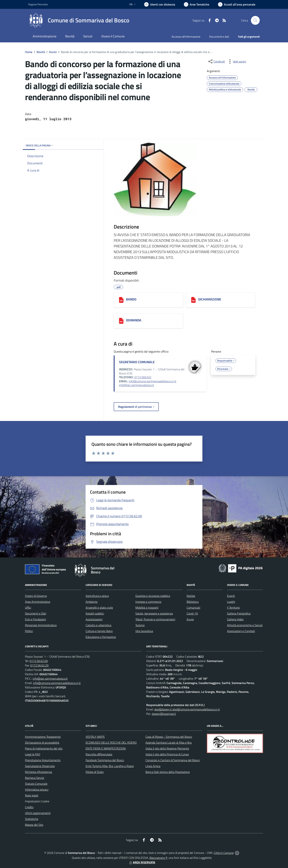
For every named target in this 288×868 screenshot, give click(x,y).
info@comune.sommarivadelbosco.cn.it (153, 381)
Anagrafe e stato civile (99, 608)
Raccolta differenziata (99, 754)
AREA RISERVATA (142, 862)
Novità (41, 52)
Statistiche (32, 819)
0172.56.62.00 (39, 661)
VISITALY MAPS (95, 737)
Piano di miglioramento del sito (44, 748)
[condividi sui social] (216, 61)
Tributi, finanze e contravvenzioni (155, 619)
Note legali (32, 795)
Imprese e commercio (148, 602)
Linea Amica (153, 766)
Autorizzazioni (94, 619)
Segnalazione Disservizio (40, 766)
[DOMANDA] (121, 321)
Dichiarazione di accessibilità (42, 743)
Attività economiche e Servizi (245, 625)
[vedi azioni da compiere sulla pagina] (237, 61)
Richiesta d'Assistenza (38, 772)
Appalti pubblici (95, 613)
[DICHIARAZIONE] (193, 300)
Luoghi (231, 602)
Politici (29, 631)
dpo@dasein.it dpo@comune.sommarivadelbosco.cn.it (187, 709)
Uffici (28, 608)
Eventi (231, 596)
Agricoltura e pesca (97, 596)
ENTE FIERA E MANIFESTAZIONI (106, 748)
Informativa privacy (37, 789)
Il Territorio (233, 608)
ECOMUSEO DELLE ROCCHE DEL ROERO (111, 743)
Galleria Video (235, 619)
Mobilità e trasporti (147, 608)
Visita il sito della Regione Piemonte (167, 748)
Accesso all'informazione (186, 37)
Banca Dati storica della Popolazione (168, 772)
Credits (29, 807)
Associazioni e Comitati (241, 631)
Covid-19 (192, 613)
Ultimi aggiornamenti (38, 813)
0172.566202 (143, 377)
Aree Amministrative (38, 602)
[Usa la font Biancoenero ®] (160, 4)
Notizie (191, 596)
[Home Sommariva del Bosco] (79, 20)
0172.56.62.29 (39, 665)
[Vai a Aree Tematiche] (197, 4)
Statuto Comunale (36, 784)
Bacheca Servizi (35, 778)
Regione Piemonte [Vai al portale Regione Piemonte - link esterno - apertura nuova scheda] (38, 4)
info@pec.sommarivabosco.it (136, 385)
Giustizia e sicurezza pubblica (153, 596)
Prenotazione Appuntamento (43, 760)
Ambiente (92, 602)
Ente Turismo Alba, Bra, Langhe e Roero (110, 766)
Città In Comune (224, 853)
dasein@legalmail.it (164, 714)
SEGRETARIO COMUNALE (137, 362)
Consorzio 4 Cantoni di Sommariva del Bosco (173, 760)
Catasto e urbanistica (98, 625)
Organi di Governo (36, 596)
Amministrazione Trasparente (43, 737)
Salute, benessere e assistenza (154, 613)
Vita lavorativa (144, 631)
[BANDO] (121, 300)
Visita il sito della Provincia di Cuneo (167, 754)
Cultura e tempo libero (99, 631)
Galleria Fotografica (239, 613)
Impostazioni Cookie (37, 801)
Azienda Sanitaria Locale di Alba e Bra (169, 743)
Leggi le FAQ (33, 754)
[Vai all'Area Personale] (237, 4)
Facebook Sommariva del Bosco (105, 760)
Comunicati (193, 608)
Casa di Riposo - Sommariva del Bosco (169, 737)
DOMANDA (134, 320)
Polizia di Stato (95, 772)
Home (29, 52)
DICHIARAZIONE (210, 299)
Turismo (140, 625)
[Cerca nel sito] (255, 20)
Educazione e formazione (101, 637)
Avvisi (53, 52)
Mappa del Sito (34, 825)
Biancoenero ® (158, 858)
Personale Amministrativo (41, 625)
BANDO (131, 299)
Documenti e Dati (36, 613)
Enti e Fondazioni (35, 619)
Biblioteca (193, 602)
